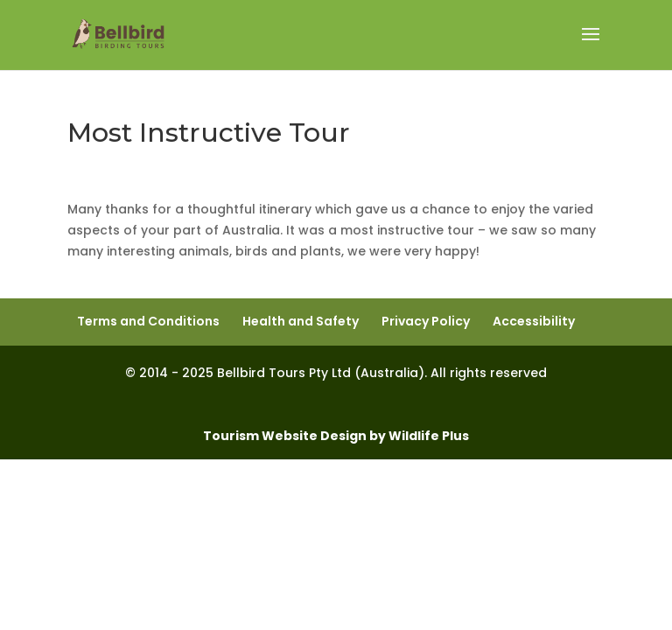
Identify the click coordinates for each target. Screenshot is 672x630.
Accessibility (534, 321)
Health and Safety (301, 321)
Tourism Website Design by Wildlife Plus (336, 436)
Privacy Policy (426, 321)
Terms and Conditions (148, 321)
